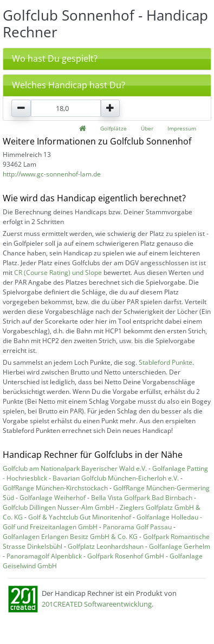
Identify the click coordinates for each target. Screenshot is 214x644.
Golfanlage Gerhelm (180, 546)
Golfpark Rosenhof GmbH (126, 556)
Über (147, 128)
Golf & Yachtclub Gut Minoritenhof (80, 517)
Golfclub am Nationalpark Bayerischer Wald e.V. (75, 468)
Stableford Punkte (166, 362)
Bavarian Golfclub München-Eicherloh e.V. (116, 478)
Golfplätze (114, 128)
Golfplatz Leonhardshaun (106, 546)
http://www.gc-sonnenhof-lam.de (52, 174)
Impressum (182, 128)
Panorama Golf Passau (137, 527)
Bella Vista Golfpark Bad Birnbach (142, 498)
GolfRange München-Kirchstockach (55, 488)
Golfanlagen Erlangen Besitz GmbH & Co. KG (70, 537)
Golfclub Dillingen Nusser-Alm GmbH (59, 507)
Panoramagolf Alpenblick (44, 556)
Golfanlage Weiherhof (53, 498)
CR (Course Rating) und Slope (58, 272)
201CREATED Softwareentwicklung (97, 604)
